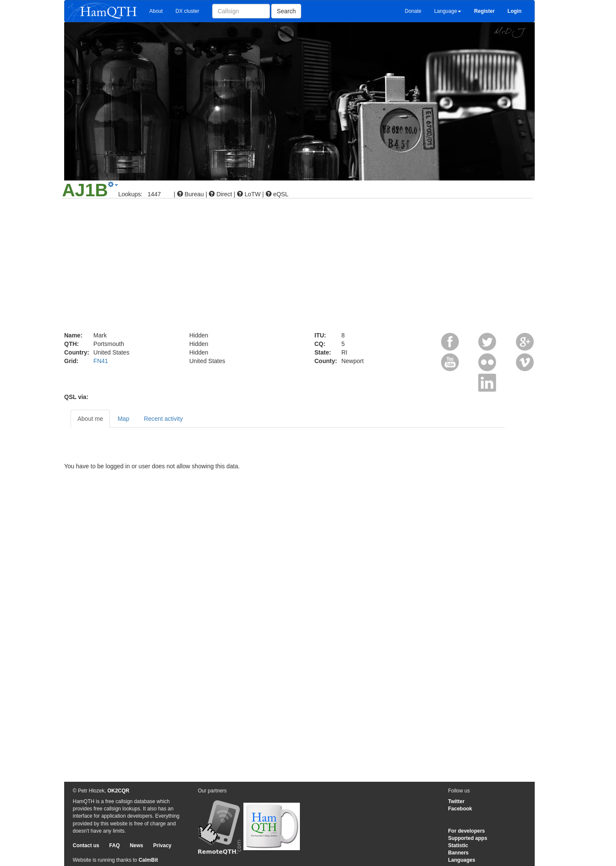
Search (286, 11)
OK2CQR (118, 791)
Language (448, 11)
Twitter (456, 801)
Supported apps (468, 838)
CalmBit (148, 860)
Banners (459, 853)
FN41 (101, 361)
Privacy (162, 845)
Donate (413, 11)
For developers (467, 831)
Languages (462, 860)
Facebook (460, 809)
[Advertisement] (308, 267)
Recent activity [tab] (163, 419)
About (156, 11)
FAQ (114, 845)
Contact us (86, 845)
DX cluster (187, 11)
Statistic (458, 845)
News (136, 845)
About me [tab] (90, 419)
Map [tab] (123, 419)
